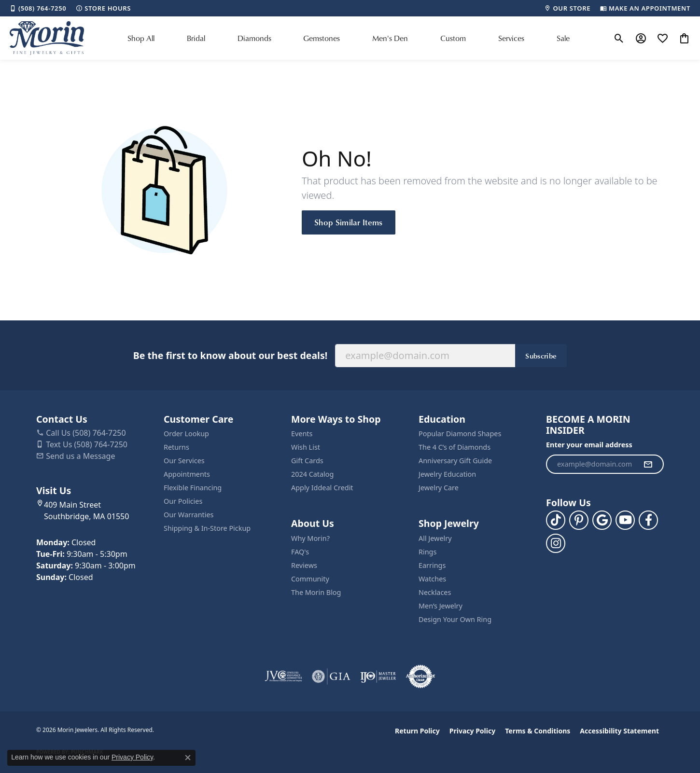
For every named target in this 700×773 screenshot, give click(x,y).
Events (302, 434)
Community (310, 579)
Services (511, 38)
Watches (432, 579)
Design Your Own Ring (455, 619)
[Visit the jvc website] (283, 676)
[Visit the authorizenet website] (420, 676)
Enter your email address (589, 445)
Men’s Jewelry (441, 606)
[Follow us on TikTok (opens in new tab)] (556, 520)
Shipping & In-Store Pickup (207, 528)
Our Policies (183, 501)
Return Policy (417, 731)
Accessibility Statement (619, 731)
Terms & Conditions (538, 731)
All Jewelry (435, 538)
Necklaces (435, 592)
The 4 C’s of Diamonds (455, 447)
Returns (176, 447)
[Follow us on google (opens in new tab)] (602, 520)
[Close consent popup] (188, 758)
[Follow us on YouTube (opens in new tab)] (625, 520)
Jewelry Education (447, 474)
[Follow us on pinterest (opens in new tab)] (579, 520)
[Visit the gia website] (331, 676)
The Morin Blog (316, 592)
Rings (427, 552)
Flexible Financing (193, 488)
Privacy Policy (472, 731)
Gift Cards (307, 461)
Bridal (196, 38)
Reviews (304, 565)
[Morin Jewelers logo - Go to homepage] (47, 38)
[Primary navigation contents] (349, 38)
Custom (453, 38)
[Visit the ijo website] (378, 676)
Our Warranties (189, 515)
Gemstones (322, 38)
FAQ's (300, 552)
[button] (619, 38)
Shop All (141, 38)
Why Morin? (310, 538)
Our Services (184, 461)
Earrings (432, 565)
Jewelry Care (439, 488)
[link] (38, 8)
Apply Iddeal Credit (322, 488)
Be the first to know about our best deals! (230, 355)
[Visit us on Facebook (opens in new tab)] (648, 520)
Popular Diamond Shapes (460, 434)
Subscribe (541, 356)
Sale (563, 38)
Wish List (306, 447)
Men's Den (390, 38)
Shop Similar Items (349, 222)
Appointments (187, 474)
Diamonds (254, 38)
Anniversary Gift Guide (455, 461)
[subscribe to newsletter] (648, 464)
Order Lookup (186, 434)
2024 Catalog (312, 474)
